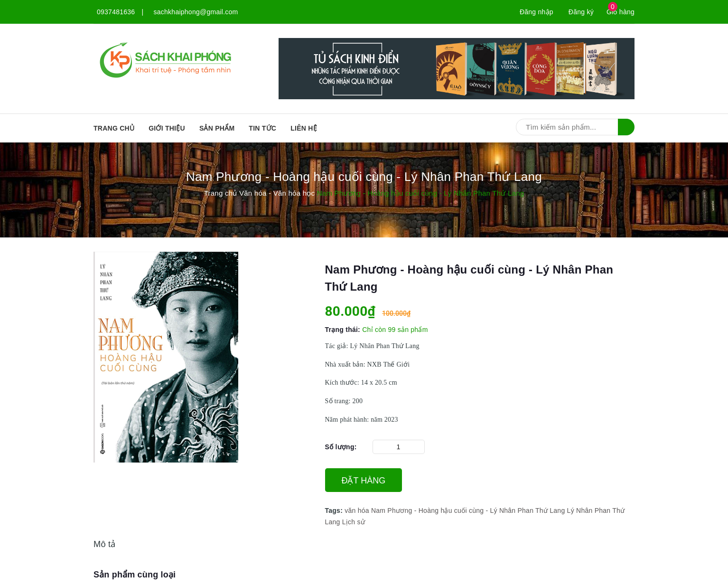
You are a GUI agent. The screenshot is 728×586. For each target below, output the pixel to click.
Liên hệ (304, 128)
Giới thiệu (167, 128)
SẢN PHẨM (217, 128)
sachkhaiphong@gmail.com (196, 12)
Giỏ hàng (621, 12)
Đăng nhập (537, 12)
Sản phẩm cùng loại (135, 575)
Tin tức (262, 128)
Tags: (335, 510)
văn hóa (357, 510)
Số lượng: (341, 447)
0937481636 (116, 12)
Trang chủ (114, 128)
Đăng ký (581, 12)
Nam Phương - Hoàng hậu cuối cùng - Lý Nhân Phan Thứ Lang (468, 510)
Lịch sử (354, 522)
